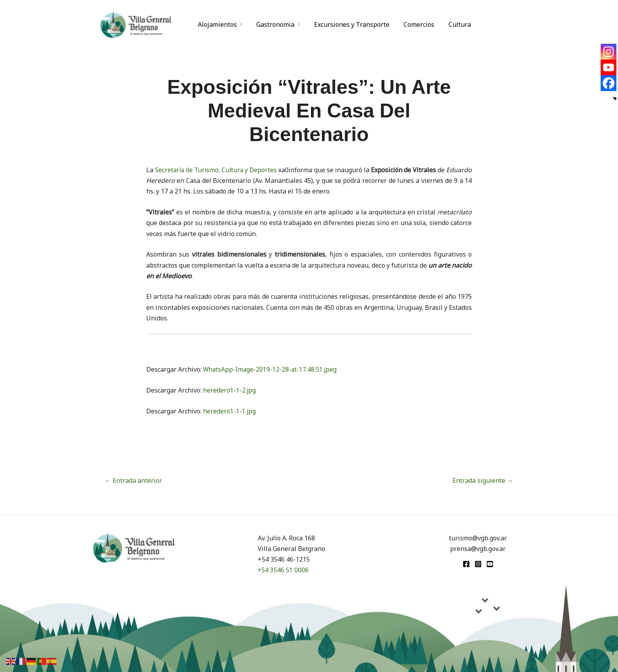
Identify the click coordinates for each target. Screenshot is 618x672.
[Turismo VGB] (136, 24)
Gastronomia (273, 24)
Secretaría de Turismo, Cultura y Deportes (223, 170)
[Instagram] (609, 52)
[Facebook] (609, 83)
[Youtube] (609, 67)
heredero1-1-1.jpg (230, 411)
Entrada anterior (133, 480)
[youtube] (490, 564)
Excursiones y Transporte (348, 24)
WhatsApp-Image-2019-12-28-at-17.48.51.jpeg (271, 369)
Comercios (413, 24)
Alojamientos (217, 24)
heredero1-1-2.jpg (230, 390)
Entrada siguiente (483, 480)
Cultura (453, 24)
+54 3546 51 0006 (283, 570)
